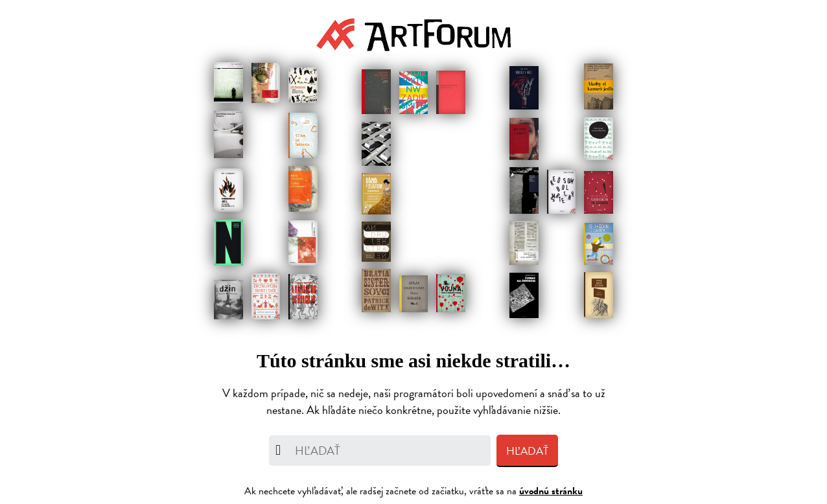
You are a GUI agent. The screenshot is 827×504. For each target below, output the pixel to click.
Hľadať (527, 451)
